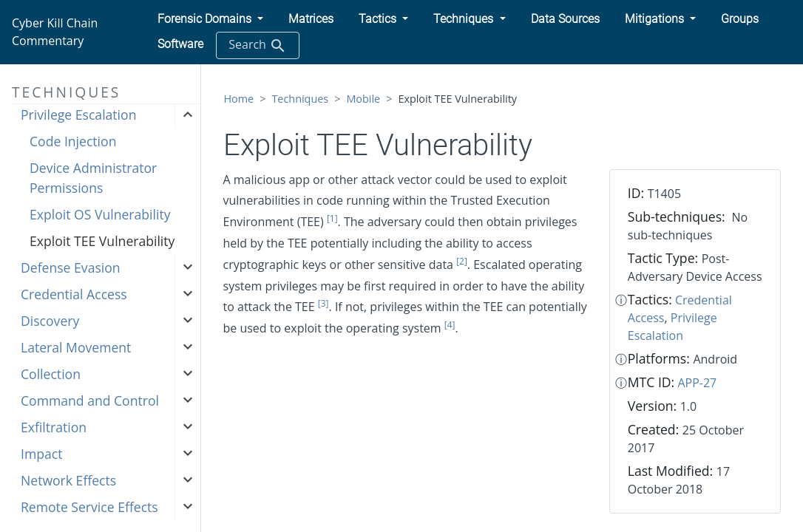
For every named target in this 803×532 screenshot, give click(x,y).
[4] (450, 325)
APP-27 (697, 383)
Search (258, 45)
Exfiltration (54, 427)
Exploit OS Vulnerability (100, 214)
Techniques (300, 99)
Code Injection (73, 141)
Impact (41, 454)
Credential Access (74, 294)
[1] (332, 218)
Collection (51, 374)
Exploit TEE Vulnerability (102, 241)
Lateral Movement (76, 347)
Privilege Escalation (78, 115)
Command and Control (90, 400)
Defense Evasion (71, 267)
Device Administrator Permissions (93, 177)
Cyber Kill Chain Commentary (55, 32)
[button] (210, 19)
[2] (462, 261)
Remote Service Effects (89, 507)
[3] (323, 303)
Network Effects (68, 480)
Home (239, 99)
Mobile (363, 99)
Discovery (50, 321)
